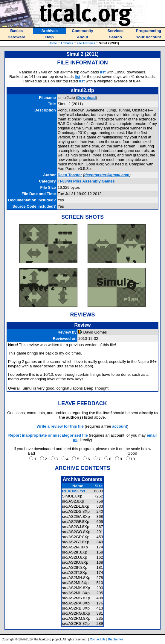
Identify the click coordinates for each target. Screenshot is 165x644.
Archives (67, 43)
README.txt (74, 491)
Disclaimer (116, 639)
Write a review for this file (60, 426)
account (120, 426)
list (103, 72)
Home (53, 43)
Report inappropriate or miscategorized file (48, 435)
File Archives (86, 43)
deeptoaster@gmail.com (107, 175)
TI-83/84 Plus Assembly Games (86, 181)
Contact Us (98, 639)
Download (86, 98)
